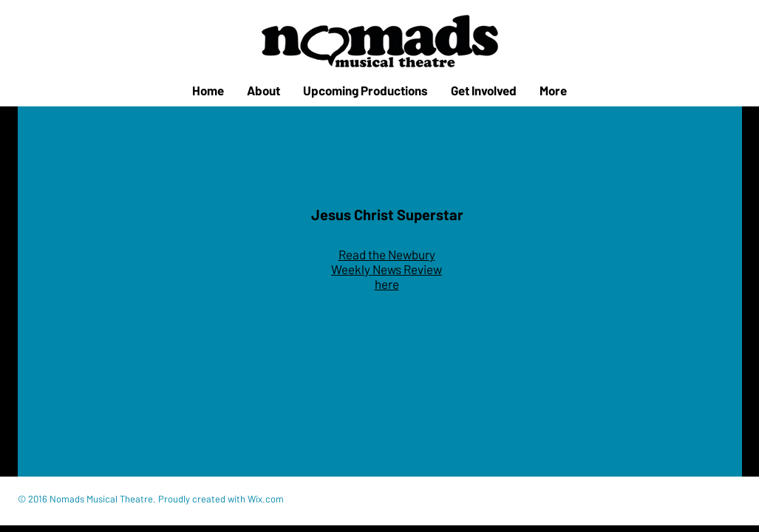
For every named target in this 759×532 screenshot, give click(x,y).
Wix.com (266, 499)
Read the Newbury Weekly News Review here (387, 269)
